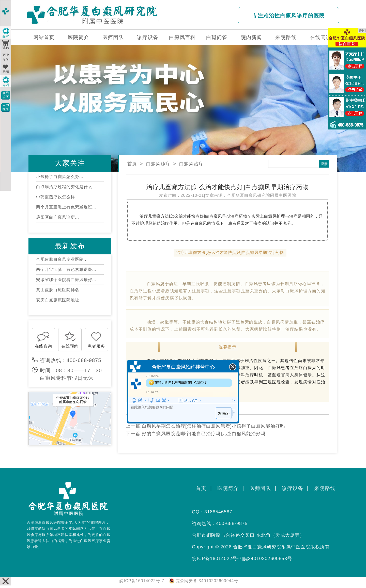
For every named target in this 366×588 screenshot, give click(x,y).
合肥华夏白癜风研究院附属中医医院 (262, 195)
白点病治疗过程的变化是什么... (66, 187)
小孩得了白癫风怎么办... (60, 177)
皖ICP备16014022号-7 (217, 559)
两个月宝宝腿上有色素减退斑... (66, 207)
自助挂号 (6, 107)
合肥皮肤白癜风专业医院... (62, 259)
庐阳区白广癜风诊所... (58, 217)
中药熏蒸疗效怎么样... (58, 197)
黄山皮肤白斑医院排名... (60, 290)
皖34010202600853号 (268, 559)
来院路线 (286, 37)
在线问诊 (321, 37)
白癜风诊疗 (158, 164)
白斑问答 (217, 37)
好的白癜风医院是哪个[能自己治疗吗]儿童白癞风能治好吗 (204, 434)
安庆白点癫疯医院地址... (60, 300)
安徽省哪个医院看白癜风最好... (66, 280)
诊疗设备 (148, 37)
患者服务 (96, 346)
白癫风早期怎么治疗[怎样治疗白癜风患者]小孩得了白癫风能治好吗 (213, 426)
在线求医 (6, 95)
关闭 (362, 30)
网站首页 (44, 37)
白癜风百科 (182, 37)
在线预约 (70, 346)
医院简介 (79, 37)
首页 (132, 164)
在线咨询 (43, 346)
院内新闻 (251, 37)
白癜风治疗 (191, 164)
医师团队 (113, 37)
